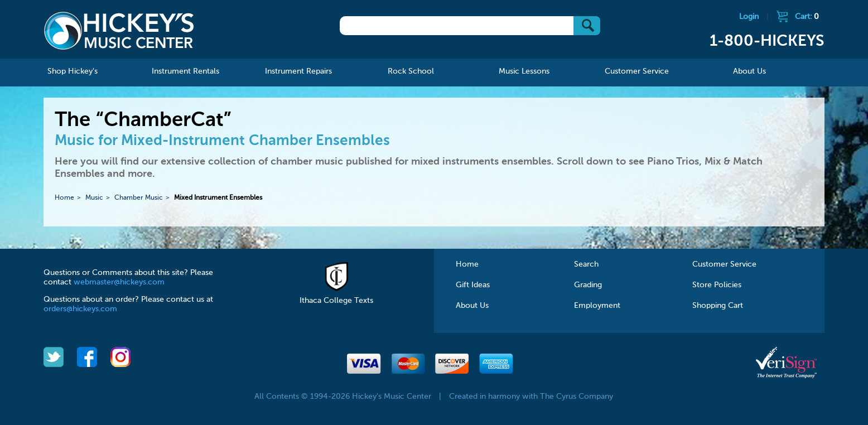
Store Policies (717, 285)
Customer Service (724, 264)
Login (749, 17)
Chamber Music (139, 198)
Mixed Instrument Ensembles (218, 198)
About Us (472, 306)
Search (586, 264)
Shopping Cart (718, 306)
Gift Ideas (473, 285)
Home (64, 198)
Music (94, 198)
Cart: (807, 17)
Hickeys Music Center (119, 31)
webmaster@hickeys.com (119, 282)
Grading (588, 285)
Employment (597, 306)
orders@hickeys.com (80, 309)
